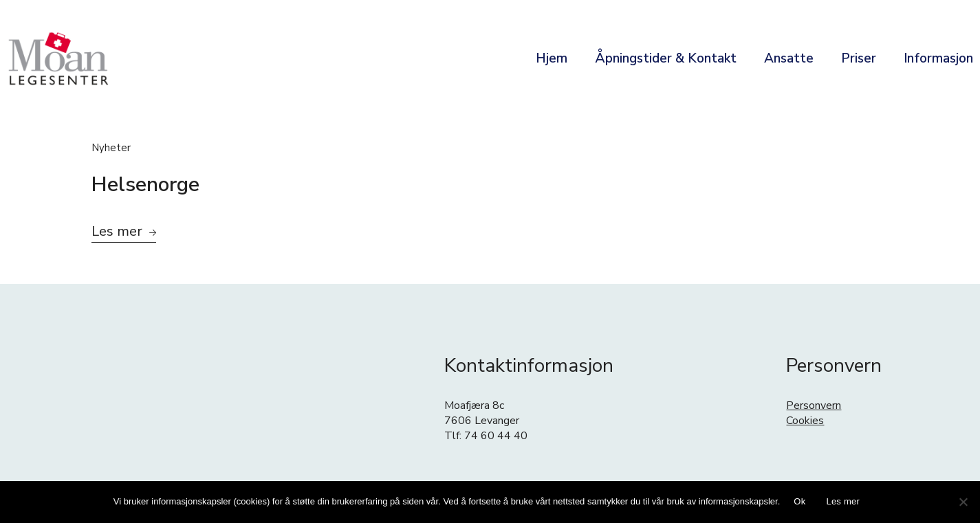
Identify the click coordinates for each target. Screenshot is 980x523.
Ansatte (789, 58)
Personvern (814, 405)
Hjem (552, 58)
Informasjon (938, 58)
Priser (859, 58)
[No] (963, 502)
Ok (799, 501)
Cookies (805, 421)
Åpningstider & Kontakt (666, 58)
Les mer (843, 501)
